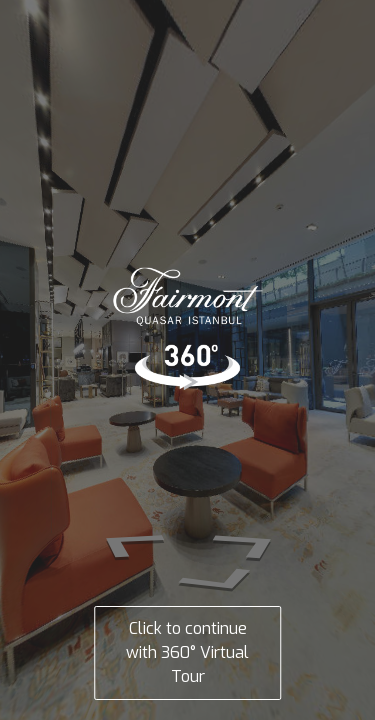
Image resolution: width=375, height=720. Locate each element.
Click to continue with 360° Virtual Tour (187, 652)
